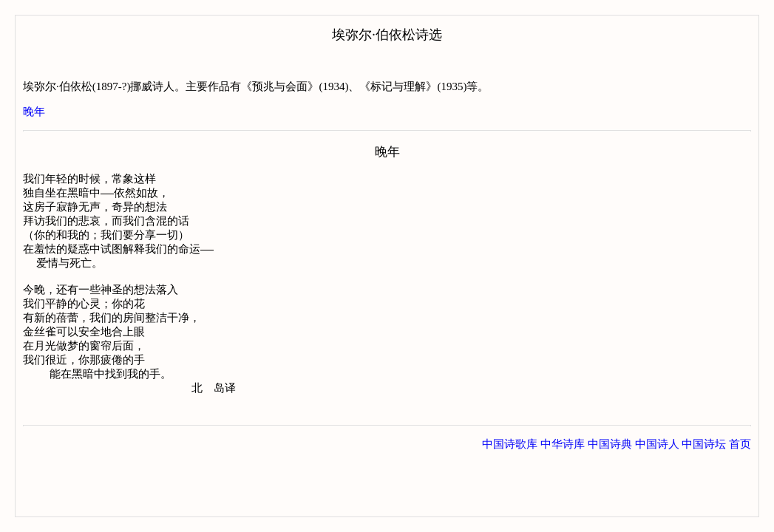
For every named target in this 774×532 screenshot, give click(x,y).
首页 (740, 468)
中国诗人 (657, 468)
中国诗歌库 (510, 468)
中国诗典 (610, 468)
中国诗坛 (704, 468)
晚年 (34, 112)
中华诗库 (563, 468)
